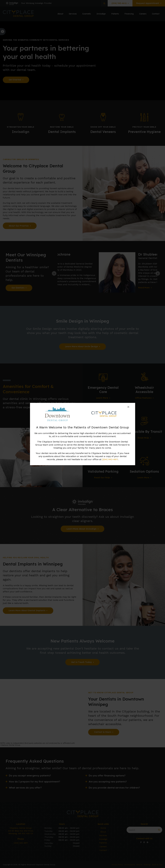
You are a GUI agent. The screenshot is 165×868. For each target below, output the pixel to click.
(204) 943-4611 (110, 459)
